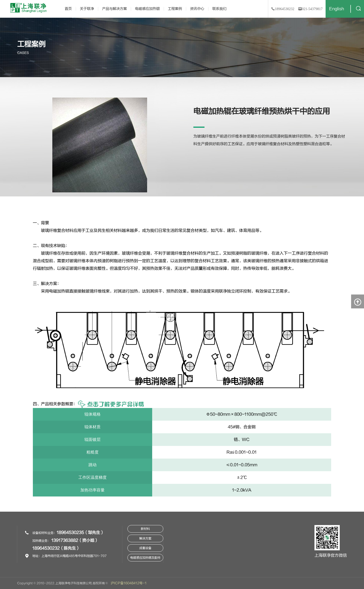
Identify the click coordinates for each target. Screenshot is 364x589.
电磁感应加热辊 (147, 9)
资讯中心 (197, 9)
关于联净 (87, 9)
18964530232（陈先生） (56, 548)
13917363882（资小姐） (75, 540)
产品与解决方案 (115, 9)
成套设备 (145, 548)
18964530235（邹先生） (80, 533)
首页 (68, 9)
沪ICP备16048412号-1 (129, 583)
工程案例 (175, 9)
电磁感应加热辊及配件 (145, 558)
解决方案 (145, 538)
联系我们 (219, 9)
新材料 (145, 529)
